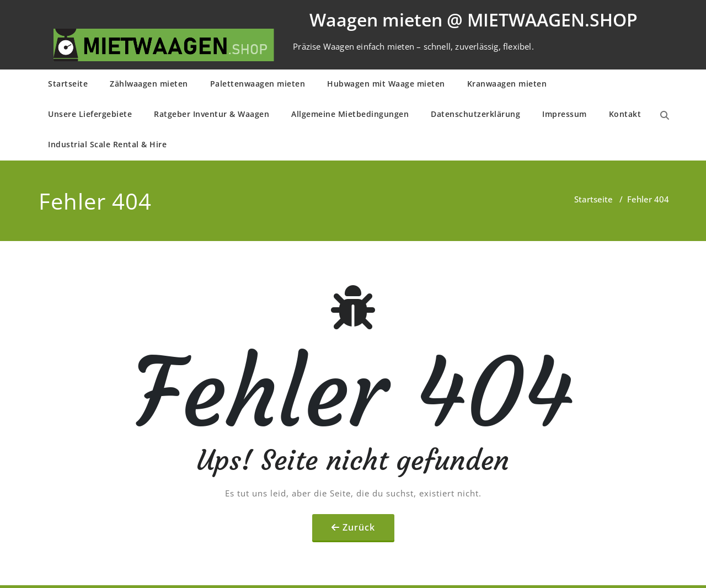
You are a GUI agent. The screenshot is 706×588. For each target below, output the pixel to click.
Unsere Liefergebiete (90, 114)
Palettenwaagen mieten (258, 84)
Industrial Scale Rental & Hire (107, 144)
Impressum (565, 114)
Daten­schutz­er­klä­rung (475, 114)
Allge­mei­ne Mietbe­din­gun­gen (350, 114)
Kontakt (625, 114)
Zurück (359, 527)
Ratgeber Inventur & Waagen (212, 114)
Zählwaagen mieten (149, 84)
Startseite (68, 84)
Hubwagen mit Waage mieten (386, 84)
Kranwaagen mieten (507, 84)
